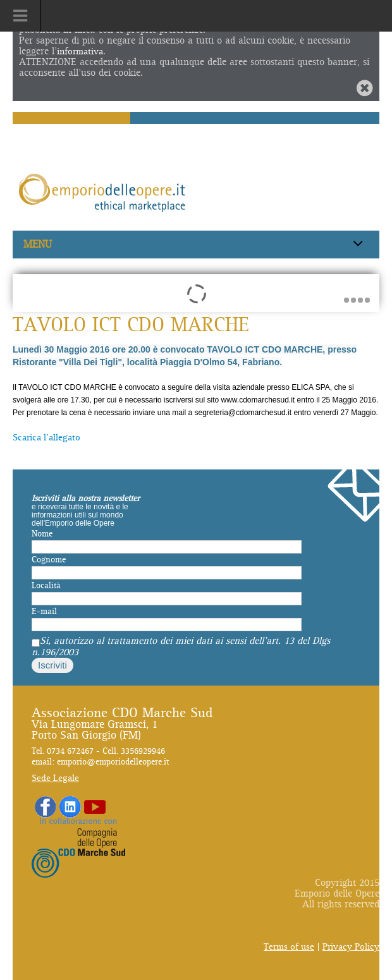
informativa (80, 51)
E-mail (44, 612)
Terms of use (289, 947)
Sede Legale (55, 778)
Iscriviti (52, 665)
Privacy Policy (351, 947)
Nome (42, 534)
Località (46, 586)
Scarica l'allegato (46, 438)
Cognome (49, 560)
